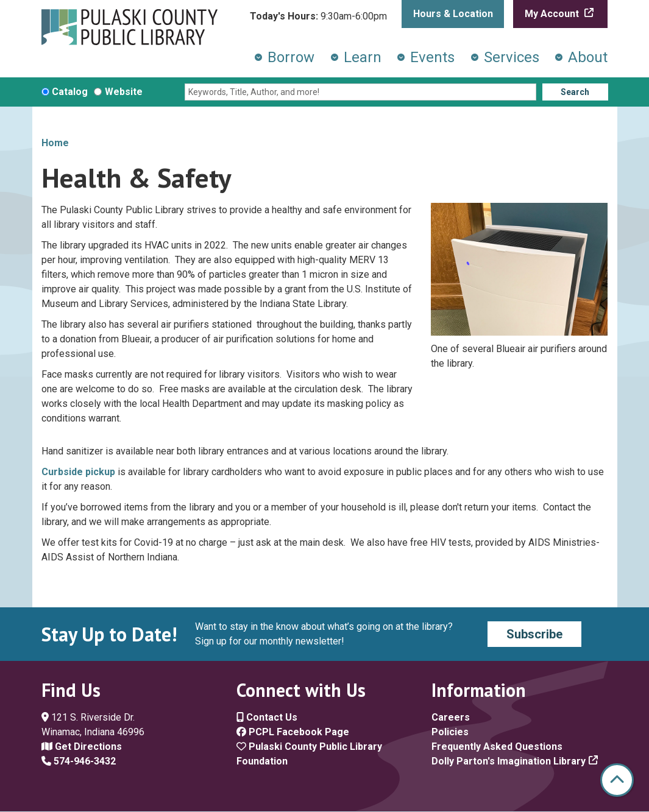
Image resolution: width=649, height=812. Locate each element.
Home (55, 143)
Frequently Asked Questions (497, 747)
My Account (553, 14)
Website (124, 92)
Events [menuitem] (432, 57)
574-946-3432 (79, 761)
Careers (451, 717)
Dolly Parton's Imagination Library (509, 761)
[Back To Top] (617, 780)
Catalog (70, 92)
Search (575, 92)
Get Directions (82, 747)
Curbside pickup (78, 472)
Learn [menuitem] (363, 57)
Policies (450, 732)
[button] (318, 16)
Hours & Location (453, 14)
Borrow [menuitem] (291, 57)
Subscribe (534, 634)
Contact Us (267, 717)
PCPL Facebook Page (293, 732)
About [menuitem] (588, 57)
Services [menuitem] (512, 57)
